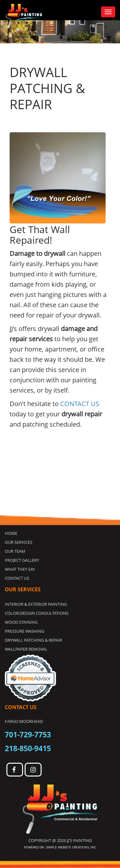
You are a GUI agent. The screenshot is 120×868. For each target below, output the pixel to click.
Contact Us (17, 578)
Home (11, 533)
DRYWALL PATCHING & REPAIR (33, 640)
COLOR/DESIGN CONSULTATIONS (37, 613)
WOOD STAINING (21, 622)
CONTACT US (80, 404)
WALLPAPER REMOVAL (26, 649)
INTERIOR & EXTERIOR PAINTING (36, 604)
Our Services (19, 542)
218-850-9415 (28, 748)
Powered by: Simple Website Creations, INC (60, 847)
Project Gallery (22, 560)
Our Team (15, 551)
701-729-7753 (28, 734)
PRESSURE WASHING (24, 631)
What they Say (20, 569)
